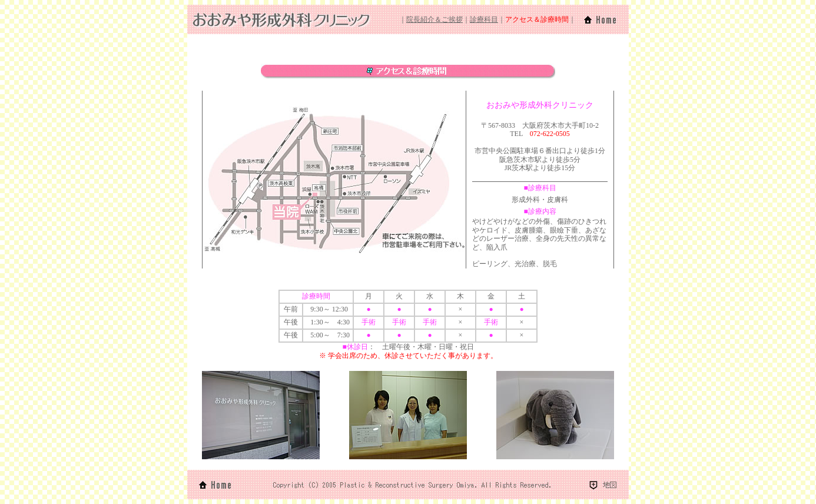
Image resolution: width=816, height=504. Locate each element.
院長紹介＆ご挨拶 (434, 19)
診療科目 (484, 19)
